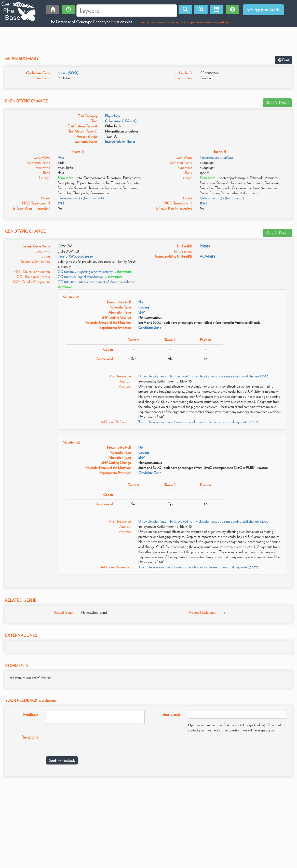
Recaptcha (30, 737)
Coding (144, 307)
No (140, 302)
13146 (204, 203)
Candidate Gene (150, 328)
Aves (61, 157)
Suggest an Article (264, 10)
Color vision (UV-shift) (121, 121)
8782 (61, 203)
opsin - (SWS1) (68, 73)
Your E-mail (171, 715)
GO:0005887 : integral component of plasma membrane (96, 282)
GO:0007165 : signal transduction (81, 277)
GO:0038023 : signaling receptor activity (85, 272)
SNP (141, 312)
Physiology (112, 116)
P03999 (205, 246)
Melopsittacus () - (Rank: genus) (222, 198)
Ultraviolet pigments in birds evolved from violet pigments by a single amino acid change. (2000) (204, 376)
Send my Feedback (62, 760)
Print (283, 60)
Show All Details (277, 103)
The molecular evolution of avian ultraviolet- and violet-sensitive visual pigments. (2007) (198, 422)
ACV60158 (207, 256)
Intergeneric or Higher (120, 141)
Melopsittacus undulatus (216, 157)
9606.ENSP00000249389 (75, 256)
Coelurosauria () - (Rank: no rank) (81, 198)
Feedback (31, 715)
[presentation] (85, 743)
